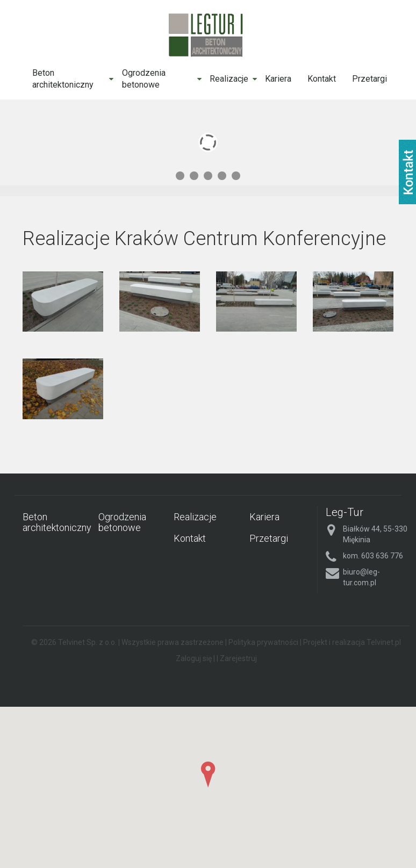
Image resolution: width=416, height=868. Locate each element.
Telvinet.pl (384, 642)
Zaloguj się (194, 658)
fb (407, 172)
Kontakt (322, 79)
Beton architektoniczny (63, 79)
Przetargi (370, 79)
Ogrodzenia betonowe (144, 79)
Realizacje (229, 79)
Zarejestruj (238, 658)
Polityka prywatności (263, 642)
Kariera (278, 79)
